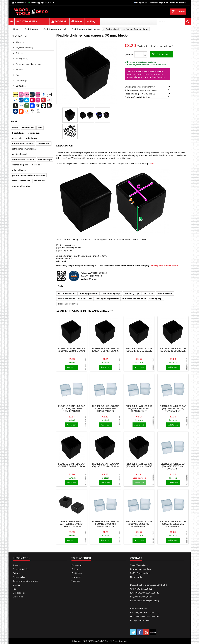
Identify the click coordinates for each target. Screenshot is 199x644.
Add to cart (161, 55)
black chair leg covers (68, 304)
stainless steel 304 (21, 181)
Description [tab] (65, 146)
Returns (19, 53)
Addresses (76, 577)
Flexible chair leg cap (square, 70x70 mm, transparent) (105, 524)
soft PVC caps (85, 299)
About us (20, 42)
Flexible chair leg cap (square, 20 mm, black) (173, 350)
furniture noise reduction (134, 299)
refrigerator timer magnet (24, 149)
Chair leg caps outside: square (164, 266)
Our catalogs (21, 80)
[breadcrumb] (16, 29)
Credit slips (77, 573)
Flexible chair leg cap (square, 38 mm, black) (139, 350)
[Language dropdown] (141, 3)
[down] (145, 56)
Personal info (77, 565)
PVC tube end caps (67, 293)
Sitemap (19, 69)
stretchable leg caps (111, 293)
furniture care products (23, 159)
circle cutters (44, 143)
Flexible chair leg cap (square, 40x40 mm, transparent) (105, 409)
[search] (174, 21)
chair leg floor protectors (107, 299)
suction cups (34, 133)
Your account (81, 558)
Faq (17, 75)
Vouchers (76, 581)
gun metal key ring (21, 186)
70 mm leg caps (132, 293)
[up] (145, 53)
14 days (147, 97)
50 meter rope (45, 159)
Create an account (178, 3)
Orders (75, 569)
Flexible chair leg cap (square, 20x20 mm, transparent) (173, 466)
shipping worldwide (147, 90)
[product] (72, 332)
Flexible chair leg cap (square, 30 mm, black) (72, 465)
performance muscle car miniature (29, 175)
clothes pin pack (20, 165)
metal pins (37, 165)
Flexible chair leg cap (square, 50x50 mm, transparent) (173, 524)
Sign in (162, 3)
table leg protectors (89, 293)
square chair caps (66, 299)
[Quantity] (139, 54)
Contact (136, 558)
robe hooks (32, 138)
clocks (15, 128)
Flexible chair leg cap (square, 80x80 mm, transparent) (139, 409)
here (152, 163)
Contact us (20, 86)
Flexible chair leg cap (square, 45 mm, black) (139, 465)
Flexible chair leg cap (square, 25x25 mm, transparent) (173, 409)
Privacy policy (22, 59)
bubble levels (18, 133)
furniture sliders (165, 293)
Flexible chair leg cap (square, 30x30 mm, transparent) (139, 524)
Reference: (86, 273)
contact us (20, 3)
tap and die (39, 181)
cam (40, 128)
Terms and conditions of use (28, 64)
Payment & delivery (24, 48)
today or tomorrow (147, 87)
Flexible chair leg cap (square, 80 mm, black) (105, 350)
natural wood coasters (23, 143)
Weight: (85, 279)
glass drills (17, 138)
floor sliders (148, 293)
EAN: (83, 276)
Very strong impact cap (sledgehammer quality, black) (72, 524)
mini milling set (19, 170)
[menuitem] (11, 21)
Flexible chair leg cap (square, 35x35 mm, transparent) (72, 409)
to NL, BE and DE (147, 94)
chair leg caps (156, 299)
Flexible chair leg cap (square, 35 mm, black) (105, 465)
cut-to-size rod (19, 154)
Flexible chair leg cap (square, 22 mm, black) (72, 350)
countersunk (28, 128)
